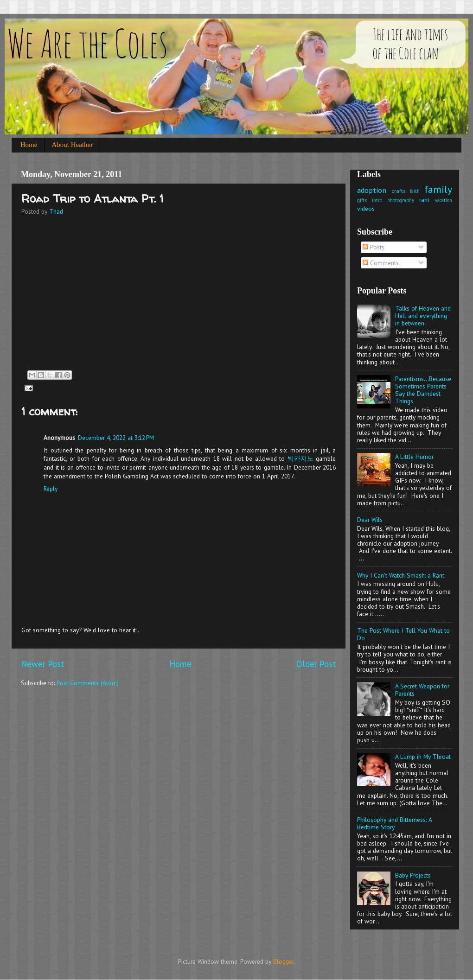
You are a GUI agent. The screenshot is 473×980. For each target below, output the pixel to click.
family (438, 189)
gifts (362, 200)
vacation (444, 200)
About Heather (72, 145)
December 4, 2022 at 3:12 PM (116, 438)
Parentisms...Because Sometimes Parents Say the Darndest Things (423, 390)
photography (401, 200)
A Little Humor (414, 457)
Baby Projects (413, 875)
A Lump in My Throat (423, 757)
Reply (51, 489)
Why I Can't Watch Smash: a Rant (401, 575)
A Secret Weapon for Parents (422, 690)
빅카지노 (300, 458)
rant (424, 200)
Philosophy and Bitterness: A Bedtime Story (394, 823)
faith (415, 191)
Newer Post (43, 664)
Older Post (316, 664)
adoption (372, 190)
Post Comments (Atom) (88, 683)
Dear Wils (370, 520)
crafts (399, 191)
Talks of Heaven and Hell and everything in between (423, 316)
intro (377, 200)
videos (366, 209)
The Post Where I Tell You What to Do (403, 634)
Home (29, 145)
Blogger (283, 961)
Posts (374, 247)
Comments (381, 263)
